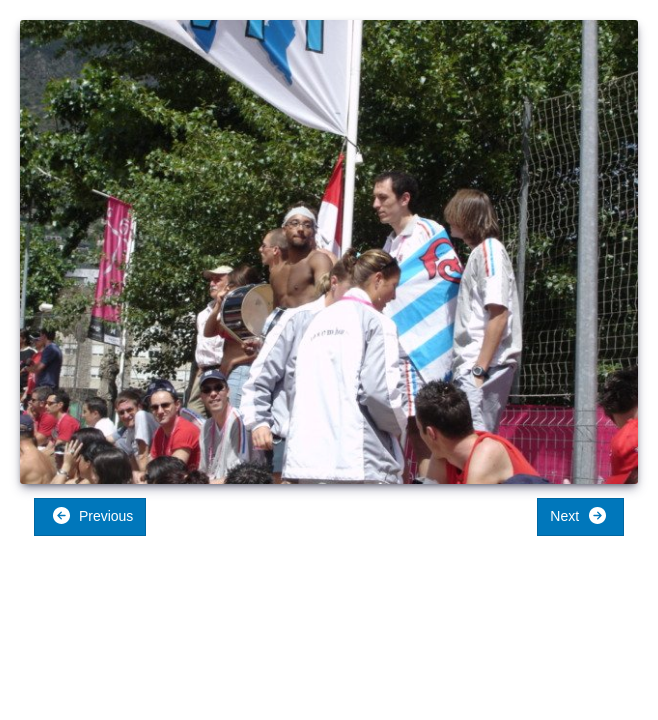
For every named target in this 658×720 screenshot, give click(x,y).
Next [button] (578, 515)
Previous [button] (92, 515)
